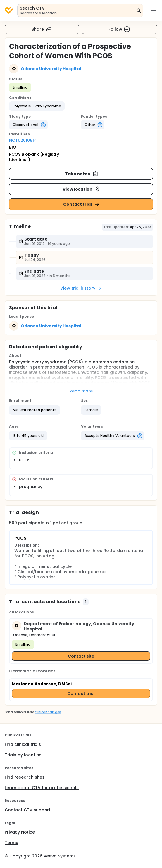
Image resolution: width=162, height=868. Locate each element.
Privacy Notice (20, 832)
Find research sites (25, 777)
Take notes (82, 174)
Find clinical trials (23, 744)
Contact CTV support (28, 810)
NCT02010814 (23, 140)
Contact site (81, 656)
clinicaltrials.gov (48, 712)
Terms (11, 843)
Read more (81, 391)
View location (82, 189)
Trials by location (23, 755)
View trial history (81, 288)
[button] (37, 106)
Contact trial (82, 204)
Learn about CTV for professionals (42, 788)
